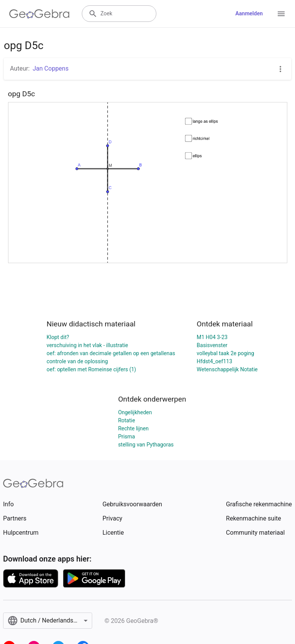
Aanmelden (249, 13)
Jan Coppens (51, 68)
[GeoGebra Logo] (39, 14)
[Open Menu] (281, 14)
